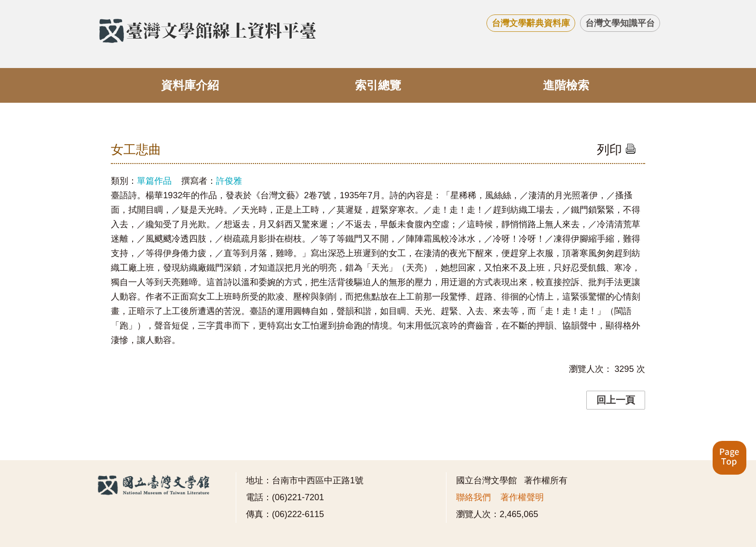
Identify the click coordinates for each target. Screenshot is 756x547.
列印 (616, 150)
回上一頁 (616, 400)
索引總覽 (378, 85)
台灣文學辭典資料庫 (531, 23)
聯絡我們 (473, 497)
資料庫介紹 (190, 85)
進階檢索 (566, 85)
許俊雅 (229, 181)
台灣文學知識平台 (620, 23)
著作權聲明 (522, 497)
